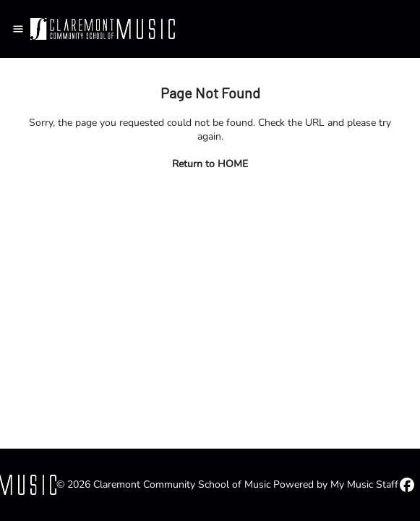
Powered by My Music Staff (336, 484)
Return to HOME (210, 164)
